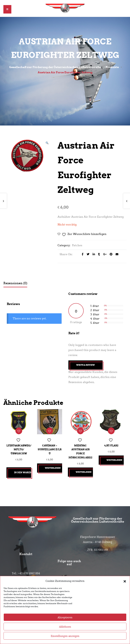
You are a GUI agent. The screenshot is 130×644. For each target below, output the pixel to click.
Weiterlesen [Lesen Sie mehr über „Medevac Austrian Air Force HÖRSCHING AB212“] (84, 471)
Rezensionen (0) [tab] (15, 284)
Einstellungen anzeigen (65, 636)
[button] (125, 581)
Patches (77, 246)
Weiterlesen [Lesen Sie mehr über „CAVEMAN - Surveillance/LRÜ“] (53, 467)
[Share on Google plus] (104, 255)
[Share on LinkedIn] (93, 255)
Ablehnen (65, 627)
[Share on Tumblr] (98, 255)
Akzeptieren (65, 617)
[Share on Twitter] (87, 255)
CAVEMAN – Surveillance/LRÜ (50, 449)
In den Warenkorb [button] (23, 472)
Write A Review (85, 365)
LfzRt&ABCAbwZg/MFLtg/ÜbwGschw (19, 449)
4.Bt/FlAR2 (111, 445)
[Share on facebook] (82, 255)
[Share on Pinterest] (110, 255)
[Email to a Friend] (116, 255)
